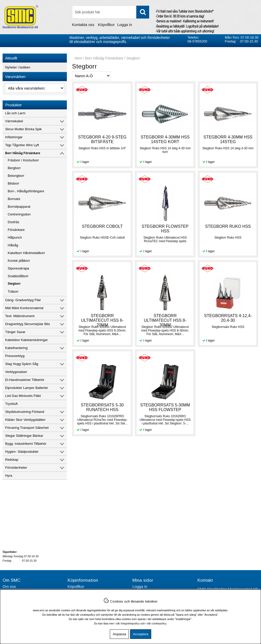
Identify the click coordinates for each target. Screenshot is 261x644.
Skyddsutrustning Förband (25, 412)
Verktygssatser (16, 372)
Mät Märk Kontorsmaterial (24, 308)
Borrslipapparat (19, 207)
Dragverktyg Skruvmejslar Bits (28, 324)
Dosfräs (13, 222)
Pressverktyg (15, 356)
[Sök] (111, 12)
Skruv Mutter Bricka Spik (23, 129)
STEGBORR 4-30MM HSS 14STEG (228, 139)
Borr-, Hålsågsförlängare (26, 191)
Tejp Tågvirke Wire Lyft (22, 145)
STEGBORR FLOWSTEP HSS (165, 229)
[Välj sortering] (91, 76)
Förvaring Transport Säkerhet (27, 428)
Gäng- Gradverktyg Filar (23, 300)
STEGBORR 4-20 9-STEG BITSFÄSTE (102, 139)
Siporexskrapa (18, 268)
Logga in (125, 25)
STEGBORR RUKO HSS (228, 226)
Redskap (12, 460)
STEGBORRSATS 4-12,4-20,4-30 (228, 318)
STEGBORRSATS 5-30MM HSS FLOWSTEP (165, 407)
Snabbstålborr (18, 276)
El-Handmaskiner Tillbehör (25, 380)
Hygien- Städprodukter (22, 452)
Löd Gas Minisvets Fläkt (23, 396)
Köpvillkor (106, 25)
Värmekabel (14, 121)
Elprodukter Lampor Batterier (27, 388)
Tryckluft (11, 404)
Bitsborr (13, 183)
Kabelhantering (16, 348)
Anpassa (119, 634)
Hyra (9, 476)
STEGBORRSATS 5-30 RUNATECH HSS (102, 407)
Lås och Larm (15, 113)
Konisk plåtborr (19, 261)
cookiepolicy (159, 623)
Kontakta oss (83, 25)
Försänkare (16, 230)
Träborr (13, 291)
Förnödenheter (16, 468)
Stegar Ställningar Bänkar (24, 436)
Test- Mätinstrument (20, 316)
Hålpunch (15, 237)
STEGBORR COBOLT (102, 226)
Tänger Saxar (15, 332)
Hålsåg (13, 245)
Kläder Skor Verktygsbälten (25, 420)
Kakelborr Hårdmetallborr (26, 253)
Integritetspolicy (130, 623)
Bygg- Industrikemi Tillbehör (26, 444)
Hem (78, 58)
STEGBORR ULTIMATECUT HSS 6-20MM (102, 320)
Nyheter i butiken (18, 67)
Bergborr (14, 168)
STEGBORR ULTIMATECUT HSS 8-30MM (165, 320)
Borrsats (14, 199)
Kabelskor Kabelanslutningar (26, 340)
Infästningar (14, 137)
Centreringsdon (19, 214)
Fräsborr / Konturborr (23, 160)
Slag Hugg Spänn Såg (22, 364)
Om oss (9, 586)
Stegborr (14, 284)
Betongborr (16, 176)
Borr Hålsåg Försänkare (23, 153)
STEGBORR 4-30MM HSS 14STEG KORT (165, 139)
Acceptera (141, 634)
